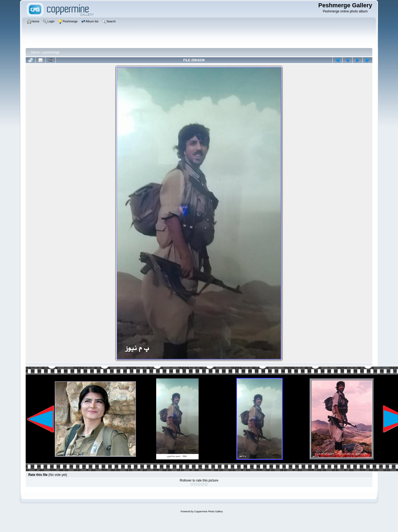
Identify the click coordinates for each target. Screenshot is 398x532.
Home (35, 52)
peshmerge (51, 52)
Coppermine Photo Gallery (208, 511)
